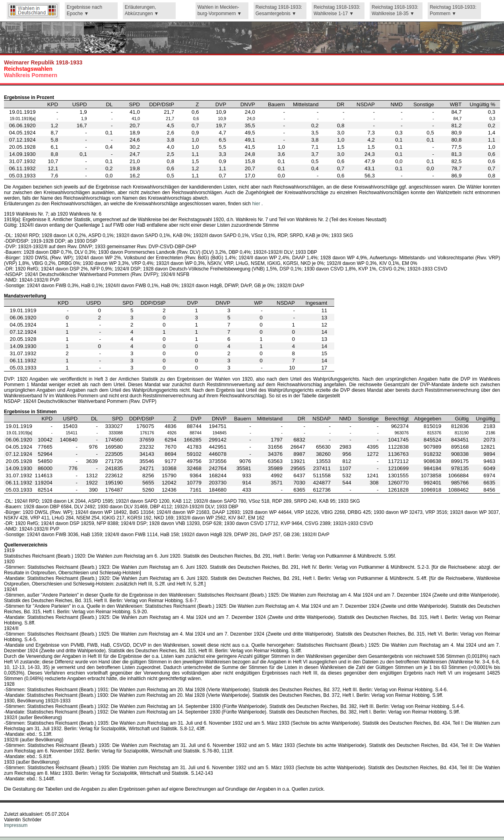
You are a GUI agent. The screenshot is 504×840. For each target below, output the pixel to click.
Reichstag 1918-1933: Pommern (453, 11)
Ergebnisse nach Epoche (84, 11)
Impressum (16, 825)
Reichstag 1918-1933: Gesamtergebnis (279, 11)
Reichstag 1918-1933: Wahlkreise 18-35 (395, 11)
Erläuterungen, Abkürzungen (141, 11)
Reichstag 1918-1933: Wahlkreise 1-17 (337, 11)
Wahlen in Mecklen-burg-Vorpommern (218, 11)
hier (257, 204)
